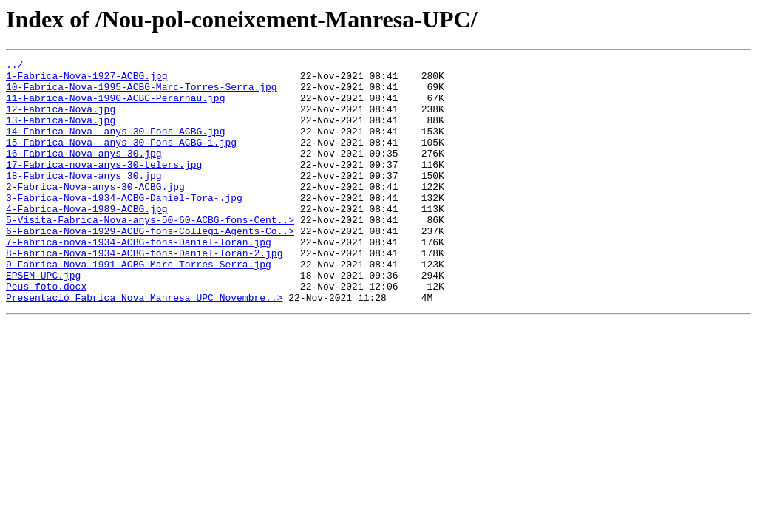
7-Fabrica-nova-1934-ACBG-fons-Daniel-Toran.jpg (139, 279)
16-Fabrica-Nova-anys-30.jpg (84, 173)
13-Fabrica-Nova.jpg (61, 133)
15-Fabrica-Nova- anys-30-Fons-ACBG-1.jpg (121, 160)
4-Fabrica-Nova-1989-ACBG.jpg (86, 239)
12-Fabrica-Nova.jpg (61, 120)
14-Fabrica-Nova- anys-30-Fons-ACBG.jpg (115, 146)
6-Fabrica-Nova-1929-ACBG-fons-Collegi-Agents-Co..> (150, 266)
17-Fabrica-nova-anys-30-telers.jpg (104, 186)
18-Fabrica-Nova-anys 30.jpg (84, 199)
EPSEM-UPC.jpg (43, 319)
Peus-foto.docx (46, 332)
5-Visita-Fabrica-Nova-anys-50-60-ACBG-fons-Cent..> (150, 253)
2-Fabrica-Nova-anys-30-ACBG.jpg (95, 213)
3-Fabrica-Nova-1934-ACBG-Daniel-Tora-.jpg (124, 226)
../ (14, 66)
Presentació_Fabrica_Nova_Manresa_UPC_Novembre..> (144, 346)
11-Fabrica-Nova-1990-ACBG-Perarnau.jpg (115, 106)
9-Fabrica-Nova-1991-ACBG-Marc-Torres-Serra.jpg (139, 306)
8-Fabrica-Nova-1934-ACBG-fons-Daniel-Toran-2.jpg (144, 293)
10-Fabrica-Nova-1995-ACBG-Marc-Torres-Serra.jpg (142, 93)
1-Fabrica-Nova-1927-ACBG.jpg (86, 80)
